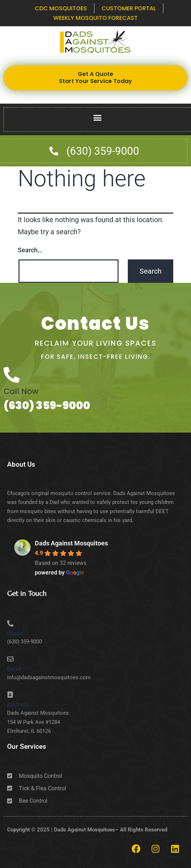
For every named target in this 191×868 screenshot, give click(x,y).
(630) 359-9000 (47, 406)
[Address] (10, 694)
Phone (15, 634)
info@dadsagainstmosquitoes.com (49, 677)
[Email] (10, 659)
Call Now (21, 391)
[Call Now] (12, 375)
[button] (98, 118)
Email (14, 669)
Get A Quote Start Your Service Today (95, 78)
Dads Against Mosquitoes (71, 543)
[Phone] (10, 623)
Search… (30, 250)
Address (18, 705)
